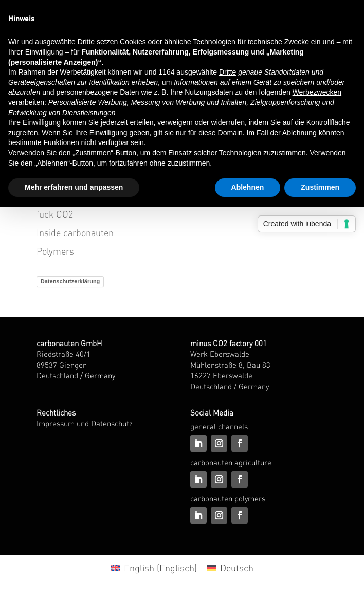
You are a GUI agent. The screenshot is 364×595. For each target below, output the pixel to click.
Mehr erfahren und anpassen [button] (74, 187)
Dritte (228, 72)
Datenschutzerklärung (70, 281)
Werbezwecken (317, 92)
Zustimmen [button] (320, 187)
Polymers (55, 251)
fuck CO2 (55, 214)
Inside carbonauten (75, 232)
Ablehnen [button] (248, 187)
